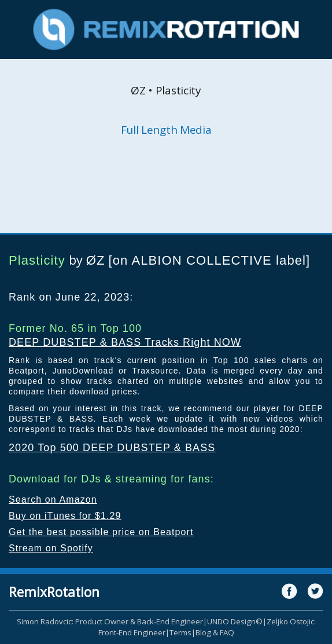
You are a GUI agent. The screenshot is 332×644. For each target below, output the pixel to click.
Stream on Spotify (51, 548)
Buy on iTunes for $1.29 (65, 516)
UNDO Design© (235, 621)
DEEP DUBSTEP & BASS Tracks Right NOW (125, 342)
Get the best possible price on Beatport (101, 532)
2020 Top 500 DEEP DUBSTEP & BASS (112, 448)
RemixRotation (54, 592)
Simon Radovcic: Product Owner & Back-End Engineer (110, 621)
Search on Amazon (53, 500)
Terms (180, 632)
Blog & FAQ (215, 632)
